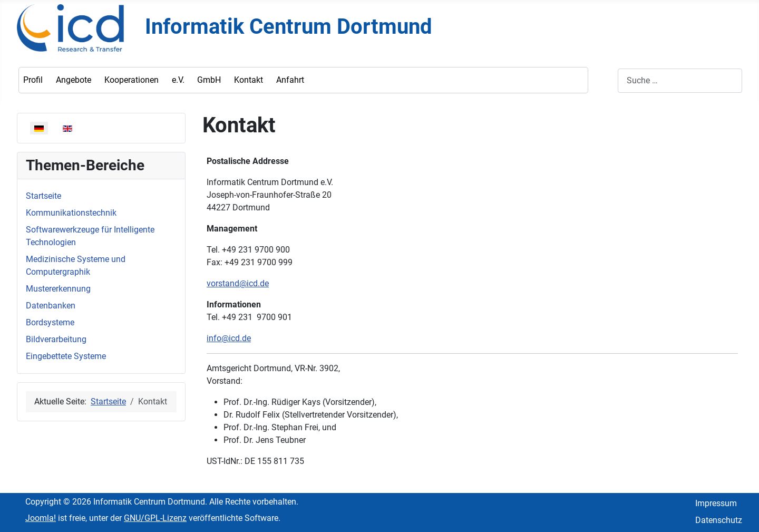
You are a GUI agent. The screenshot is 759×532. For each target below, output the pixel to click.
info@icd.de (229, 338)
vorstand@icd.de (238, 283)
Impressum (716, 503)
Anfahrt (290, 80)
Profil (33, 80)
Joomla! (41, 518)
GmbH (209, 80)
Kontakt (249, 80)
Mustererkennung (58, 289)
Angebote (74, 80)
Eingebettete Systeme (66, 356)
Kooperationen (132, 80)
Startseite (43, 196)
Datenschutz (719, 520)
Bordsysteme (50, 322)
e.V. (178, 80)
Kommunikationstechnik (71, 213)
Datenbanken (51, 306)
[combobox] (680, 80)
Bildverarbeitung (56, 339)
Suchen (604, 80)
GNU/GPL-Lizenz (155, 518)
